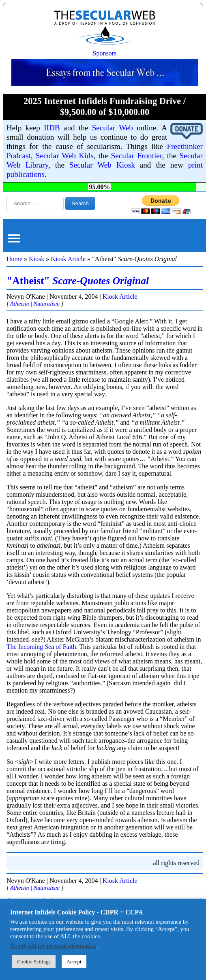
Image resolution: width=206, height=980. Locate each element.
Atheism (19, 304)
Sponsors (105, 53)
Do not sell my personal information (53, 946)
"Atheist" (78, 281)
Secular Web (113, 128)
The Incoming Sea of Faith (41, 647)
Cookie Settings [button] (34, 962)
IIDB (52, 128)
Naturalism (46, 304)
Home (14, 259)
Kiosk (36, 259)
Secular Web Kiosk (102, 165)
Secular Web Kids (65, 156)
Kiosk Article (68, 259)
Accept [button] (74, 962)
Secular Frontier (137, 156)
